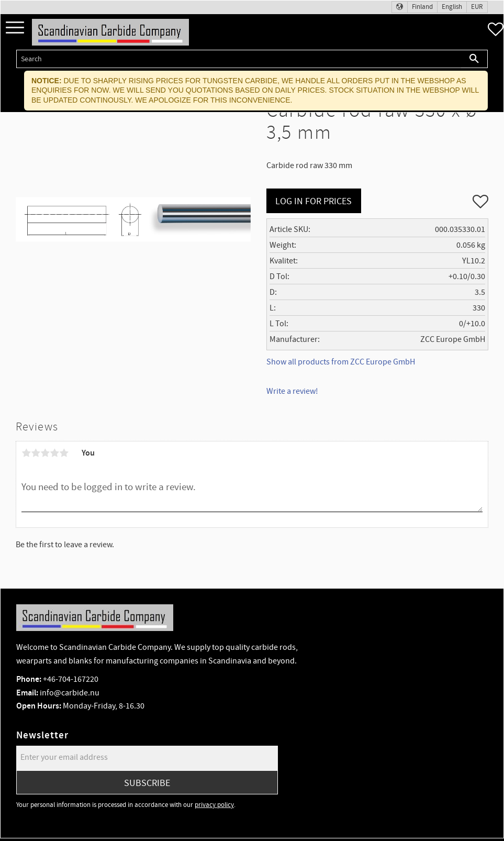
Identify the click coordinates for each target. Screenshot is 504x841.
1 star (26, 453)
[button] (15, 28)
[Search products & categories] (239, 59)
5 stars (64, 453)
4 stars (54, 453)
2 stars (36, 453)
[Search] (474, 59)
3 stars (45, 453)
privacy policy (214, 805)
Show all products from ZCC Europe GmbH (341, 362)
